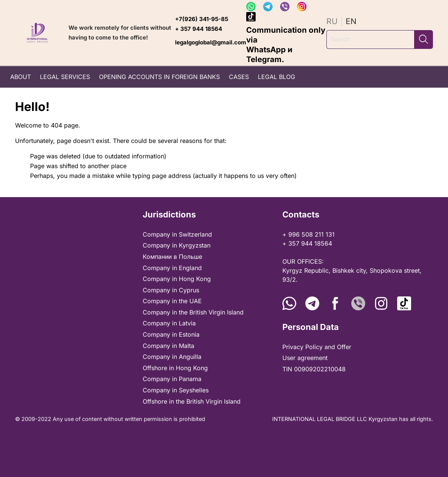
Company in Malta (168, 346)
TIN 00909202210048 (314, 369)
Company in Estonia (171, 334)
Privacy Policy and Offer (317, 347)
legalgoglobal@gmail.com (211, 42)
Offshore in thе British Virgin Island (192, 401)
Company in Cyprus (171, 290)
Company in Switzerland (177, 234)
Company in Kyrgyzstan (177, 245)
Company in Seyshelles (176, 390)
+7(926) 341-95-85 (202, 19)
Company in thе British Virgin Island (193, 312)
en (351, 21)
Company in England (172, 268)
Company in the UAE (172, 301)
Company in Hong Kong (177, 279)
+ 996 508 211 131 (309, 234)
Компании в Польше (172, 257)
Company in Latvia (169, 323)
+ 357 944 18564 (199, 29)
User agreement (305, 358)
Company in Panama (172, 379)
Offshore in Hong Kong (175, 368)
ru (332, 21)
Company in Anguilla (172, 357)
